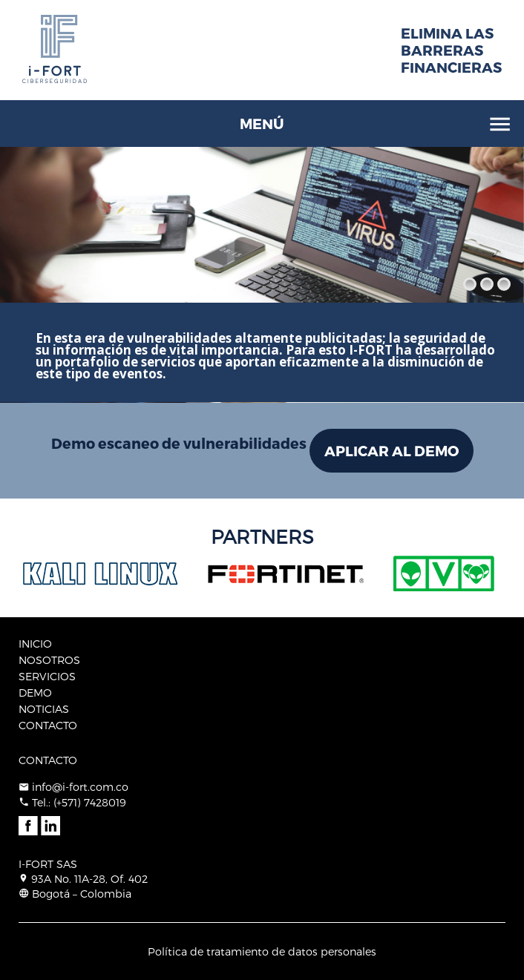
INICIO (35, 644)
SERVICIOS (47, 676)
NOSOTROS (49, 660)
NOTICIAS (44, 709)
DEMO (35, 693)
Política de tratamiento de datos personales (262, 951)
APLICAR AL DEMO (392, 451)
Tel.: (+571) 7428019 (79, 802)
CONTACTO (48, 725)
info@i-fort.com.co (80, 787)
